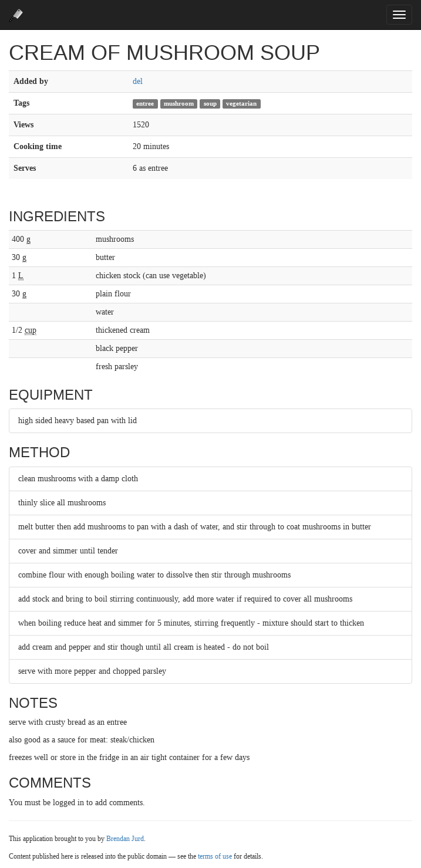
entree (145, 104)
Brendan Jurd (125, 839)
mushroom (179, 104)
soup (210, 104)
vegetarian (241, 104)
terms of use (215, 856)
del (138, 81)
